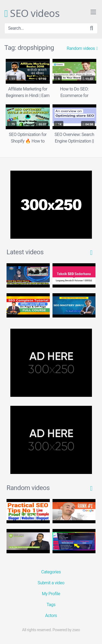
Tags (51, 605)
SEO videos (32, 14)
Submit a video (51, 583)
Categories (51, 572)
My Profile (51, 594)
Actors (51, 616)
